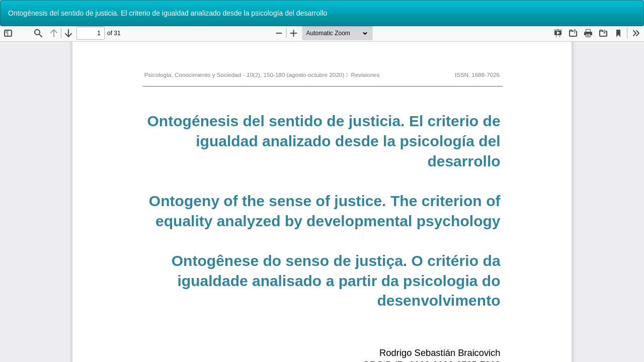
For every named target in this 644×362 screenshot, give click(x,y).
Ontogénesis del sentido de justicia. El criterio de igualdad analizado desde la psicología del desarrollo (168, 13)
